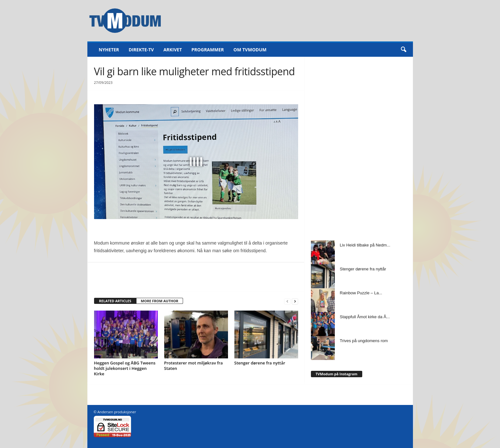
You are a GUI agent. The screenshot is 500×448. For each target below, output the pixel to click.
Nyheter (109, 50)
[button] (403, 50)
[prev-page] (287, 301)
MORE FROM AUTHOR (160, 301)
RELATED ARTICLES (115, 301)
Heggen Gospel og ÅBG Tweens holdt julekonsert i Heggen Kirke (125, 368)
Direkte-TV (141, 50)
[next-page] (295, 301)
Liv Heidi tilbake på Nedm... (365, 245)
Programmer (208, 50)
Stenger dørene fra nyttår (260, 363)
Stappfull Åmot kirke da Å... (365, 317)
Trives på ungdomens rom (364, 341)
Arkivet (173, 50)
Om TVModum (250, 50)
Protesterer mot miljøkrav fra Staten (194, 366)
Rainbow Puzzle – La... (361, 293)
